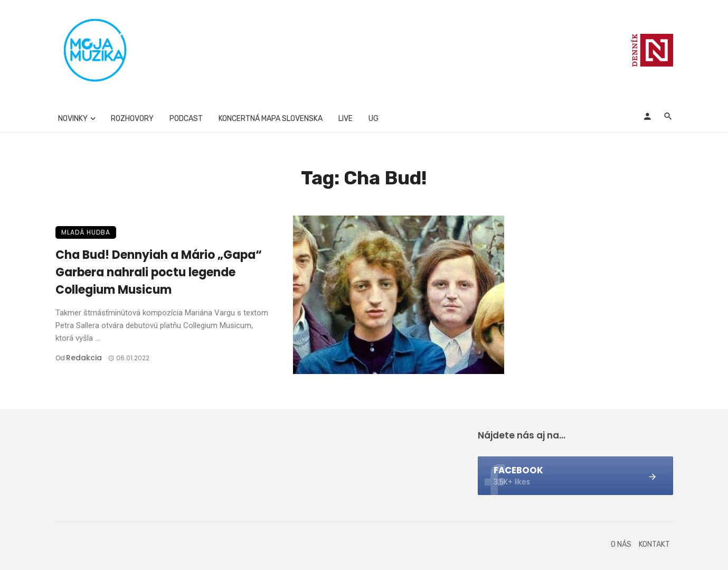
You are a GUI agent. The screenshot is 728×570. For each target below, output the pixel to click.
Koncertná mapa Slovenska (271, 119)
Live (346, 119)
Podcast (186, 119)
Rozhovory (132, 119)
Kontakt (654, 544)
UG (374, 119)
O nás (621, 544)
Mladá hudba (86, 232)
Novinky (73, 119)
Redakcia (84, 358)
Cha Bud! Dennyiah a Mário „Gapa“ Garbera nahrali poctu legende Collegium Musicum (159, 272)
